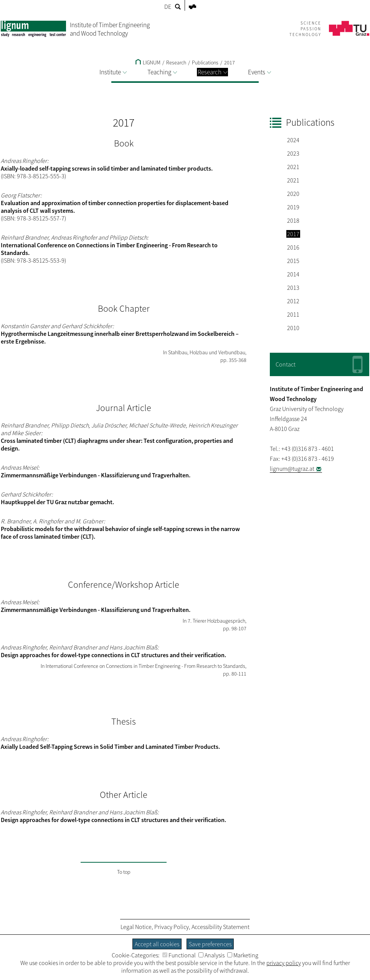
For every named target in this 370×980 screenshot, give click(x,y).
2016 (293, 247)
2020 (293, 194)
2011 (293, 314)
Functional (179, 955)
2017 (230, 62)
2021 (293, 167)
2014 (293, 274)
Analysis (211, 955)
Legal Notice (136, 927)
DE (168, 7)
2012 (293, 301)
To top (124, 872)
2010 (293, 328)
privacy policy (284, 963)
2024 (293, 140)
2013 (293, 288)
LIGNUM (148, 62)
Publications (205, 62)
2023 (293, 153)
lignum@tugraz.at (292, 469)
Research (212, 72)
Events (259, 72)
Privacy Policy (172, 927)
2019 (293, 207)
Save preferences (210, 944)
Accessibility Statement (221, 927)
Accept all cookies (157, 944)
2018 (293, 220)
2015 (293, 261)
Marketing (243, 955)
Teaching (162, 72)
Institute (113, 72)
